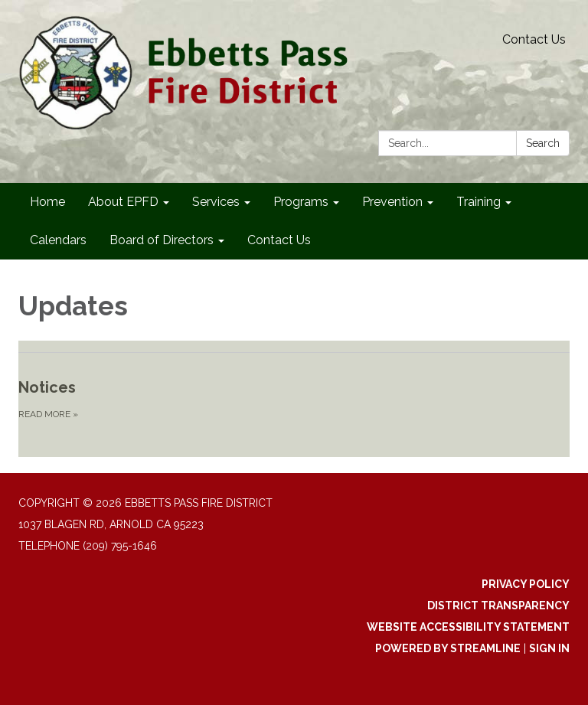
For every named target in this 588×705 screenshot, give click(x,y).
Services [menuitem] (216, 202)
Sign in (549, 648)
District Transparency (498, 605)
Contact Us (534, 39)
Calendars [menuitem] (58, 240)
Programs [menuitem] (301, 202)
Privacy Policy (526, 584)
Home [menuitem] (47, 202)
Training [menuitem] (479, 202)
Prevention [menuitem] (392, 202)
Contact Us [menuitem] (279, 240)
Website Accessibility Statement (468, 627)
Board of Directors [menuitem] (162, 240)
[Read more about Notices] (294, 399)
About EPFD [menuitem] (123, 202)
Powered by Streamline (448, 648)
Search (543, 143)
